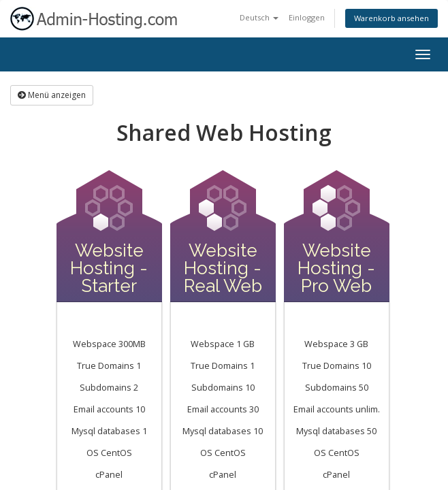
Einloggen (307, 17)
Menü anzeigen (52, 95)
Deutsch (259, 17)
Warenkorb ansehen (391, 18)
